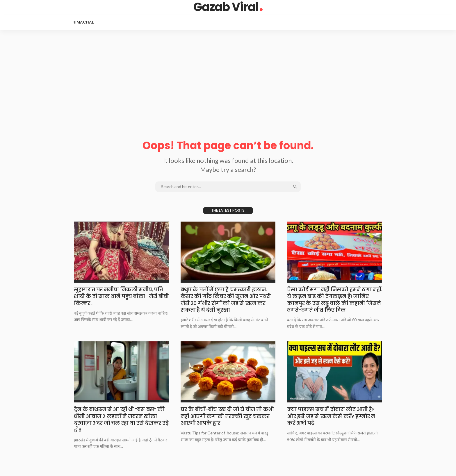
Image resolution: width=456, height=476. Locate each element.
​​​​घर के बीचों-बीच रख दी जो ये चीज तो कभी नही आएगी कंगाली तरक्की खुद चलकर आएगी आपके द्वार (227, 416)
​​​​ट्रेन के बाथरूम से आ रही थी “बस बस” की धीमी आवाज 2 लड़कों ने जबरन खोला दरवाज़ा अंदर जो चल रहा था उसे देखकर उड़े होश (121, 419)
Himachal (83, 22)
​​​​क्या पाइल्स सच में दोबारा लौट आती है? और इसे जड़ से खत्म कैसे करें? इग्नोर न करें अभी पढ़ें (331, 416)
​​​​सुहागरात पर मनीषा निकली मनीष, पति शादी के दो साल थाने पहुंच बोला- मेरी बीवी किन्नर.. (121, 296)
